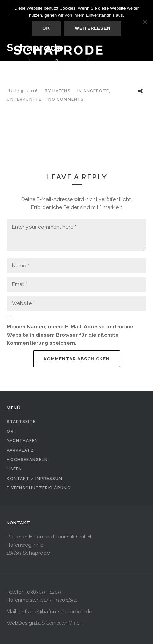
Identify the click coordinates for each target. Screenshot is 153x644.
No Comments (66, 99)
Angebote (96, 91)
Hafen (14, 469)
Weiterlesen (93, 28)
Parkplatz (20, 450)
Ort (12, 431)
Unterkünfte (24, 99)
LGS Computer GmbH (59, 623)
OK (46, 28)
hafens (61, 91)
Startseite (21, 422)
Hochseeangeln (27, 460)
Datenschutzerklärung (39, 488)
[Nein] (145, 22)
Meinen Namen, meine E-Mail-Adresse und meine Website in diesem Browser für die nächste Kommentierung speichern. (70, 335)
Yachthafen (22, 441)
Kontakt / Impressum (35, 479)
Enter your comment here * (76, 235)
